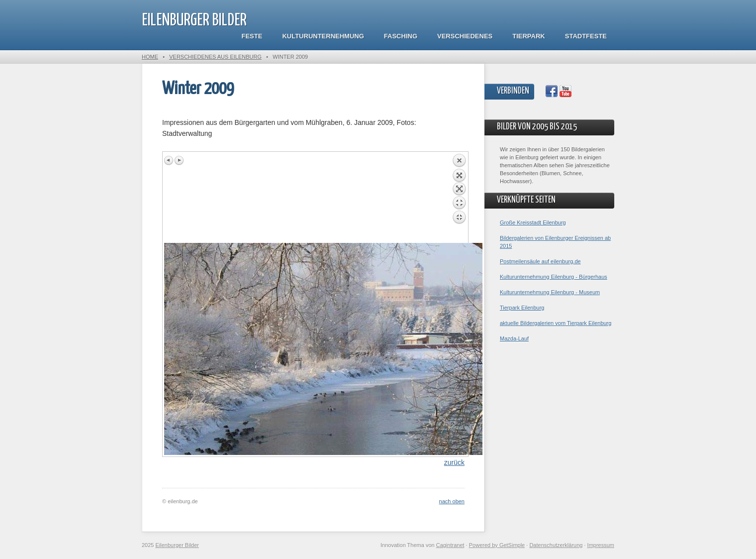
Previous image (169, 160)
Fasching (401, 36)
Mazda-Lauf (514, 338)
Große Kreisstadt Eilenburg (533, 223)
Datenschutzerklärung (556, 545)
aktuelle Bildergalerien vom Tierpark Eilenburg (556, 323)
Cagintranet (450, 545)
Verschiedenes (465, 36)
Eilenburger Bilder (194, 21)
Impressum (601, 545)
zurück (454, 462)
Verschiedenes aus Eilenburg (215, 57)
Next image (179, 160)
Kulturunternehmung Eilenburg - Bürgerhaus (554, 277)
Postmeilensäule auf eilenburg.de (540, 261)
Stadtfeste (586, 36)
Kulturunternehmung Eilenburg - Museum (550, 292)
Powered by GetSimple (497, 545)
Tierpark (528, 36)
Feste (252, 36)
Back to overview (459, 198)
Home (150, 57)
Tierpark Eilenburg (522, 308)
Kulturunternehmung (323, 36)
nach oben (452, 501)
